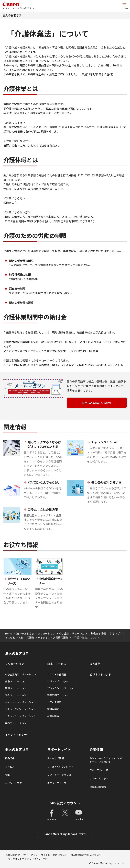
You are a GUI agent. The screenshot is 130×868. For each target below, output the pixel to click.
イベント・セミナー (17, 735)
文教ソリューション (16, 695)
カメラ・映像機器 (57, 674)
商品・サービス (57, 664)
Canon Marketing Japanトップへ (65, 834)
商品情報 (10, 758)
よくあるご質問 (56, 758)
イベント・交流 (13, 783)
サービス (10, 767)
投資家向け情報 (98, 787)
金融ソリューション (16, 681)
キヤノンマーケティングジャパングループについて (106, 760)
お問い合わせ (13, 855)
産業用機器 (53, 716)
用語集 (30, 637)
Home (9, 633)
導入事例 (95, 664)
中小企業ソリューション (73, 633)
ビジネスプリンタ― (58, 681)
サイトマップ (30, 855)
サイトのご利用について (54, 855)
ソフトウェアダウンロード (61, 775)
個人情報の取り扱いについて (86, 855)
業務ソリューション (16, 723)
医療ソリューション (16, 688)
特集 (7, 775)
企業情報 (96, 749)
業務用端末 (53, 709)
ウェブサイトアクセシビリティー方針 (28, 859)
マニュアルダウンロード (60, 767)
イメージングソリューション (20, 702)
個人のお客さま (17, 749)
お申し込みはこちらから (97, 403)
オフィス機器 (54, 702)
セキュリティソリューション (20, 709)
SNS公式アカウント (65, 803)
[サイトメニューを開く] (124, 6)
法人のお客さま (12, 15)
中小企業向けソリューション (20, 674)
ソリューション (46, 633)
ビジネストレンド (100, 674)
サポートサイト (59, 749)
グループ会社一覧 (99, 770)
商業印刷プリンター (58, 695)
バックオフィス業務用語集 (53, 637)
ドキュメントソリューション (20, 716)
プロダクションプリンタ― (61, 688)
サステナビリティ (99, 778)
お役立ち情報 (98, 633)
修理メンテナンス (57, 783)
